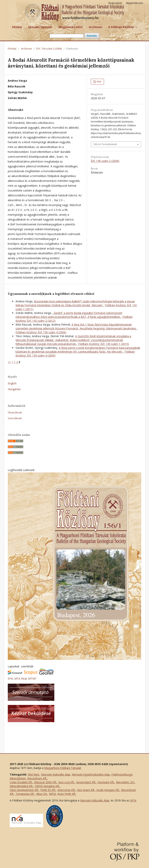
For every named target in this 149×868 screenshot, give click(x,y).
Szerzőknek (15, 418)
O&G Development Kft (24, 790)
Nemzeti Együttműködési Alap (91, 774)
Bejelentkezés (135, 3)
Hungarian (14, 389)
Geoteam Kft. (106, 782)
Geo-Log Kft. (66, 782)
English (12, 383)
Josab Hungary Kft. (108, 790)
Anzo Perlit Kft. (67, 794)
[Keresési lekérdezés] (67, 36)
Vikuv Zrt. (42, 794)
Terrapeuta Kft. (25, 794)
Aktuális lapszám (40, 27)
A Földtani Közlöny (121, 27)
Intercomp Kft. (66, 790)
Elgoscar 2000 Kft (45, 782)
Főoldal (17, 27)
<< (9, 362)
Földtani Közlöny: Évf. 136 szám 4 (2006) (41, 332)
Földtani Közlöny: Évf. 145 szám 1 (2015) (104, 344)
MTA (133, 800)
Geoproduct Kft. (86, 782)
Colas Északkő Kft (21, 782)
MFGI (52, 794)
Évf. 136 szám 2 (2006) (49, 49)
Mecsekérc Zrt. (125, 782)
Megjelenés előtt (71, 27)
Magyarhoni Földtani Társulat (63, 768)
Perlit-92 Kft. (48, 790)
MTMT (32, 679)
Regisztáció (115, 3)
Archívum (95, 27)
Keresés (92, 36)
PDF (99, 82)
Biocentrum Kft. (37, 778)
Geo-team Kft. (86, 790)
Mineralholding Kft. (21, 786)
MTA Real (20, 679)
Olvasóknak (15, 412)
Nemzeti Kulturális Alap (56, 774)
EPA (10, 679)
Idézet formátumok (105, 144)
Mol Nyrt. (34, 774)
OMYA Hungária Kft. (47, 786)
